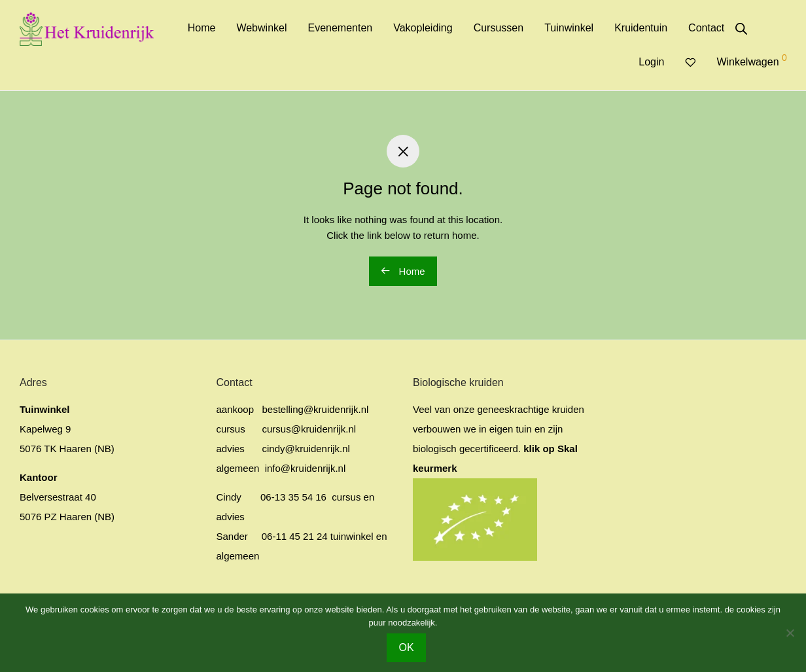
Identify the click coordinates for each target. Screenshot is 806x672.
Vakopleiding (423, 28)
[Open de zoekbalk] (741, 29)
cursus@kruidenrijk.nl (309, 429)
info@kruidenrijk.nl (304, 468)
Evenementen (340, 28)
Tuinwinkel (569, 28)
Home (202, 28)
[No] (790, 633)
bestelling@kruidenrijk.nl (316, 409)
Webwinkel (261, 28)
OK (406, 647)
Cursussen (499, 28)
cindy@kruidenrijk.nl (306, 449)
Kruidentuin (641, 28)
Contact (706, 28)
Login (651, 62)
